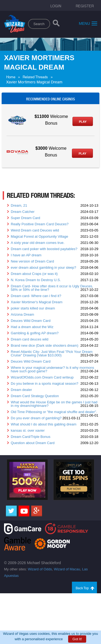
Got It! (77, 639)
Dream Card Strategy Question (35, 396)
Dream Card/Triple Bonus (31, 437)
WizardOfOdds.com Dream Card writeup (42, 377)
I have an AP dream (26, 255)
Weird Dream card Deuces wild (35, 230)
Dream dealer (21, 390)
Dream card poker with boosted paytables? (44, 249)
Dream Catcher (23, 212)
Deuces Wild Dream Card (31, 321)
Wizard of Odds (40, 569)
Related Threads (35, 77)
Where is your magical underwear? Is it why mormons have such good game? (52, 369)
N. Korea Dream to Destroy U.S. (36, 280)
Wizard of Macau (67, 569)
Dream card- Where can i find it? (36, 296)
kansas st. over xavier (28, 430)
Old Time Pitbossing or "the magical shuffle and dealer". (54, 412)
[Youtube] (24, 511)
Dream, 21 (19, 205)
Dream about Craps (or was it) (34, 274)
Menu (88, 23)
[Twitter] (11, 511)
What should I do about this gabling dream (44, 424)
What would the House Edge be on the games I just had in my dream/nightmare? (54, 404)
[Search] (56, 24)
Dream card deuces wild (29, 339)
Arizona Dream (22, 314)
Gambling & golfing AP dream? (35, 333)
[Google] (37, 511)
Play (83, 122)
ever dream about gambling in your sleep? (43, 268)
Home (11, 77)
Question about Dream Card (33, 443)
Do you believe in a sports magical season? (45, 384)
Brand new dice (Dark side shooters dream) (45, 345)
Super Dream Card (25, 218)
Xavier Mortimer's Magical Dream (37, 302)
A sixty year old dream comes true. (38, 243)
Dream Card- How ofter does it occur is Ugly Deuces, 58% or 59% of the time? (52, 288)
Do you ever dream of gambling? (36, 418)
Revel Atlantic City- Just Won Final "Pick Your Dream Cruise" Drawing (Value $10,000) (52, 353)
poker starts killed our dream (33, 308)
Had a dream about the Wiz (32, 327)
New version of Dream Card (32, 261)
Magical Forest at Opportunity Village (39, 236)
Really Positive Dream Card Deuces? (40, 224)
